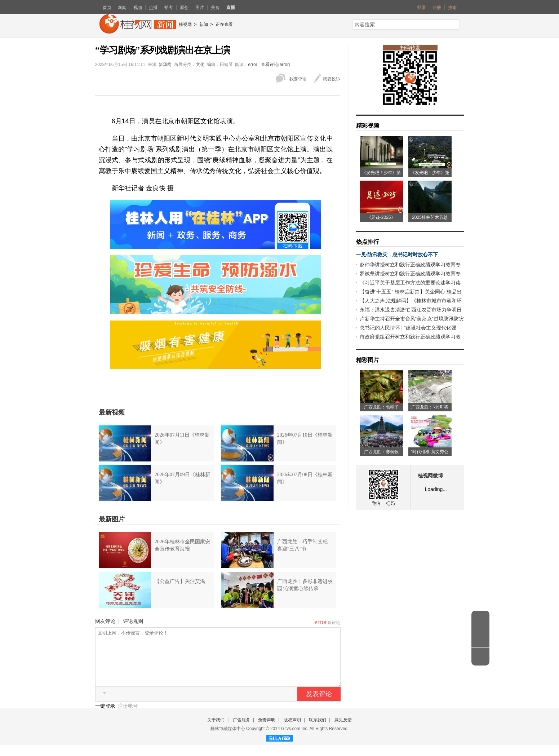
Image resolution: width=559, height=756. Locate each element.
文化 (200, 65)
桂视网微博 (430, 476)
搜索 (452, 8)
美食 (215, 8)
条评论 (334, 623)
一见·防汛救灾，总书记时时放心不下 (397, 255)
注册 (437, 8)
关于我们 (216, 731)
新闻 (122, 8)
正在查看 (224, 25)
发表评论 (319, 705)
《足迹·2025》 (381, 217)
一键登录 (106, 717)
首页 (107, 8)
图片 (200, 8)
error (252, 65)
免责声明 (267, 731)
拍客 (169, 8)
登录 (421, 8)
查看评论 (270, 65)
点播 (153, 8)
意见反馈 (343, 731)
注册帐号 (128, 717)
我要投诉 (332, 79)
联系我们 (318, 731)
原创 (184, 8)
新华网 (165, 65)
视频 (138, 8)
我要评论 (298, 79)
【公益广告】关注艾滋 (180, 581)
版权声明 (292, 731)
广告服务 (241, 731)
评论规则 (133, 621)
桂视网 (185, 25)
